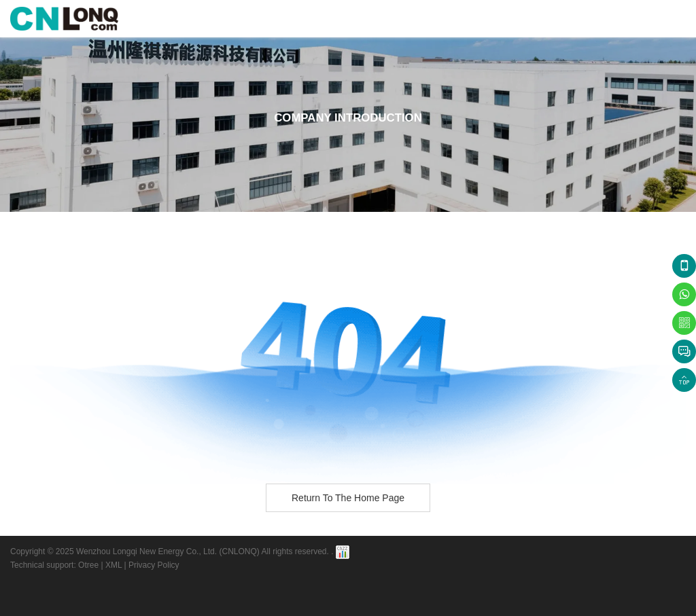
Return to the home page (348, 498)
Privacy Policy (154, 565)
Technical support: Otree (54, 565)
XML (114, 565)
